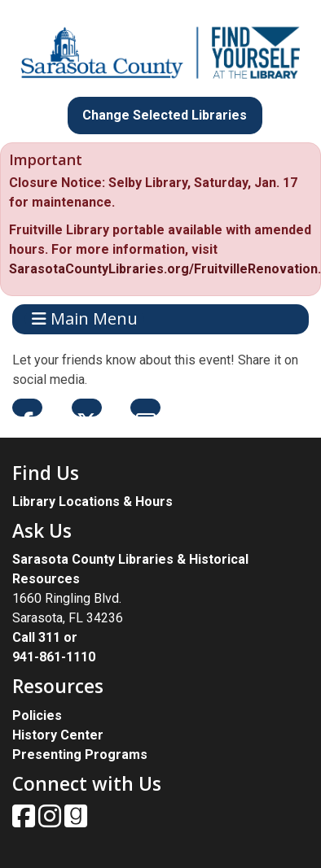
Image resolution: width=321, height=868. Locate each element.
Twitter (87, 408)
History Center (58, 735)
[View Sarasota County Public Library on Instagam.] (51, 821)
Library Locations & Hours (92, 502)
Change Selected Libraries (165, 115)
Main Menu (85, 319)
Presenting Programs (80, 755)
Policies (37, 715)
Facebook (27, 408)
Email (145, 408)
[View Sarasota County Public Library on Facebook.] (25, 821)
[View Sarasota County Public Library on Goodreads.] (76, 821)
